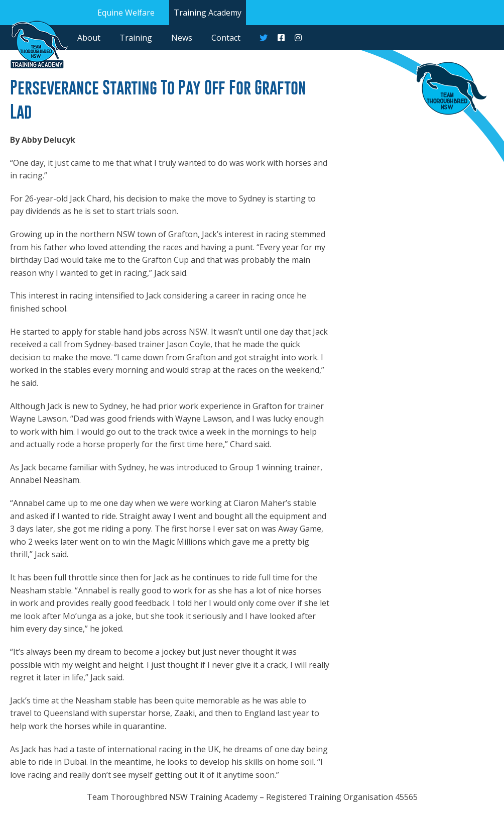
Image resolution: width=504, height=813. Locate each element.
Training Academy (208, 13)
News (182, 38)
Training (136, 38)
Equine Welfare (126, 13)
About (89, 38)
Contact (226, 38)
